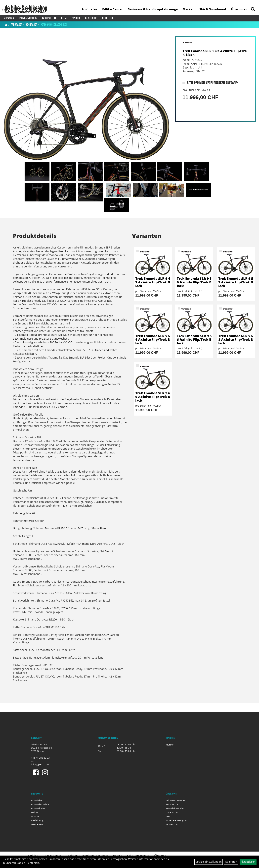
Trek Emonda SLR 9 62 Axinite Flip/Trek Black (215, 53)
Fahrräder (8, 18)
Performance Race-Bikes (54, 25)
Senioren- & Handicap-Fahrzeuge (153, 9)
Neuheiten (108, 18)
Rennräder (31, 25)
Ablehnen (231, 862)
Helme (64, 18)
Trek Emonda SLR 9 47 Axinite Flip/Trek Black (153, 282)
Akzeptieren (248, 862)
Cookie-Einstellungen (209, 862)
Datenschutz (173, 812)
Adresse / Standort (176, 800)
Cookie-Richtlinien (28, 863)
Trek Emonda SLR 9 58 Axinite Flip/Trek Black (236, 340)
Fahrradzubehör (28, 18)
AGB (168, 816)
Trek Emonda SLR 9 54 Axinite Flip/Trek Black (153, 340)
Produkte (89, 9)
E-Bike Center (113, 9)
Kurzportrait (173, 804)
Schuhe (76, 18)
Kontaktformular (175, 808)
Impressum (172, 824)
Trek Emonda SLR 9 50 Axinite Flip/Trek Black (194, 282)
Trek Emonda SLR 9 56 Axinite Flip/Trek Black (194, 340)
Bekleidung (91, 18)
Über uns (239, 9)
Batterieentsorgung (176, 820)
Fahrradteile (49, 18)
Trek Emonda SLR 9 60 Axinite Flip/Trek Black (153, 397)
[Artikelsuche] (253, 9)
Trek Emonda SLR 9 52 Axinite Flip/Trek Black (236, 282)
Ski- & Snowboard (213, 9)
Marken (189, 9)
